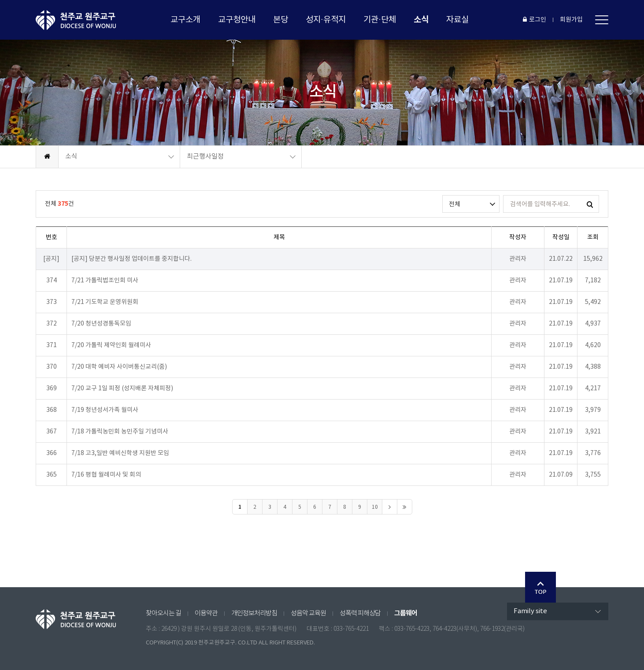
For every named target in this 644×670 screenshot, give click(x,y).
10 (375, 507)
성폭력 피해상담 (360, 613)
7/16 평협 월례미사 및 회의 (106, 475)
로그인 (535, 20)
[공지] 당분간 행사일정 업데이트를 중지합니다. (131, 259)
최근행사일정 (205, 157)
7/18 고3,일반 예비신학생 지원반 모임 (120, 453)
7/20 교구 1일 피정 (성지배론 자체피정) (122, 389)
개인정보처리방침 (254, 613)
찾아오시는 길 (163, 613)
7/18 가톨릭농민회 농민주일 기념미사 (120, 432)
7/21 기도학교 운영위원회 (105, 302)
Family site (530, 611)
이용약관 (206, 613)
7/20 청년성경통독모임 (101, 324)
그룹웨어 (406, 613)
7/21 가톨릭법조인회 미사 (105, 281)
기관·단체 (380, 20)
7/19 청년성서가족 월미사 (105, 410)
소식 (421, 20)
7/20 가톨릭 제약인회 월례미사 (111, 345)
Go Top (540, 587)
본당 (281, 20)
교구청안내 (237, 20)
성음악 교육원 (308, 613)
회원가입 (571, 20)
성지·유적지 (326, 20)
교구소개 (185, 20)
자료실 (457, 20)
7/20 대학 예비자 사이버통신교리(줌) (119, 367)
